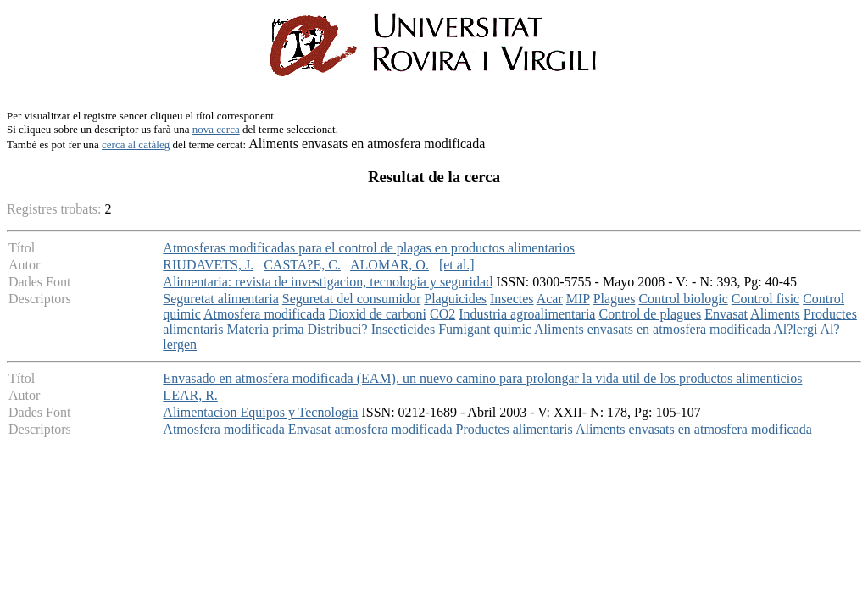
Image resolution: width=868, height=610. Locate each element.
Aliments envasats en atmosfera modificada (652, 329)
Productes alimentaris (515, 429)
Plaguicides (455, 299)
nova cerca (216, 129)
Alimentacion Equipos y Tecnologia (260, 412)
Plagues (615, 299)
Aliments (775, 314)
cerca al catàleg (136, 144)
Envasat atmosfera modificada (370, 429)
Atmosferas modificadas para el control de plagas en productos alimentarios (369, 248)
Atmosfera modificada (264, 314)
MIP (578, 299)
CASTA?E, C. (302, 265)
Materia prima (265, 329)
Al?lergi (795, 329)
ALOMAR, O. (389, 265)
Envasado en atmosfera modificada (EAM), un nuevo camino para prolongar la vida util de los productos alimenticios (482, 378)
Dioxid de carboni (377, 314)
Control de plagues (650, 314)
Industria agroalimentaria (527, 314)
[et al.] (457, 265)
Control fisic (765, 299)
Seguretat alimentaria (220, 299)
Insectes (512, 299)
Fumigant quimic (485, 329)
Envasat (726, 314)
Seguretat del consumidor (352, 299)
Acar (550, 299)
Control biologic (683, 299)
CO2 (442, 314)
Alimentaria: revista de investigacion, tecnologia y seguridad (328, 282)
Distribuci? (338, 329)
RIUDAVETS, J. (208, 265)
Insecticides (403, 329)
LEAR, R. (190, 395)
